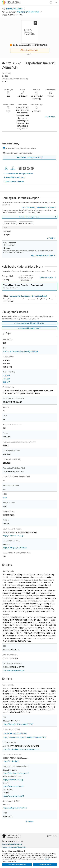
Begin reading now (29, 50)
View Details (50, 117)
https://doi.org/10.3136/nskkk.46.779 (18, 724)
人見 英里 (6, 375)
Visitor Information (48, 278)
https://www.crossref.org (13, 786)
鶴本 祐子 (6, 382)
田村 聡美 (6, 379)
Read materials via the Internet (12, 844)
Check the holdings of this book (43, 256)
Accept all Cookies (45, 865)
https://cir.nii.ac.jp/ (11, 761)
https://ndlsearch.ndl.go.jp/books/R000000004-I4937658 (25, 737)
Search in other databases (14, 181)
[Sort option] (10, 223)
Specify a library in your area (38, 217)
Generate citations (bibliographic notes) (18, 174)
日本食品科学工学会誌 (14, 9)
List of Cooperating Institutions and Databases (39, 207)
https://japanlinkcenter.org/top (16, 773)
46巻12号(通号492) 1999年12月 (28, 12)
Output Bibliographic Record (14, 177)
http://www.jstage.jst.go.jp (14, 670)
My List (6, 168)
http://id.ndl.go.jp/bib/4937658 (15, 548)
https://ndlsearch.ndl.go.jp (13, 536)
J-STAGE (51, 238)
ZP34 (5, 498)
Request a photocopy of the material (14, 847)
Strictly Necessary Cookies (17, 865)
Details (47, 859)
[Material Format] (26, 223)
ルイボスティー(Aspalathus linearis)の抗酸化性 (21, 351)
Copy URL (13, 168)
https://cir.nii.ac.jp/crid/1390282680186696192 (22, 749)
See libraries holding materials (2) (30, 157)
